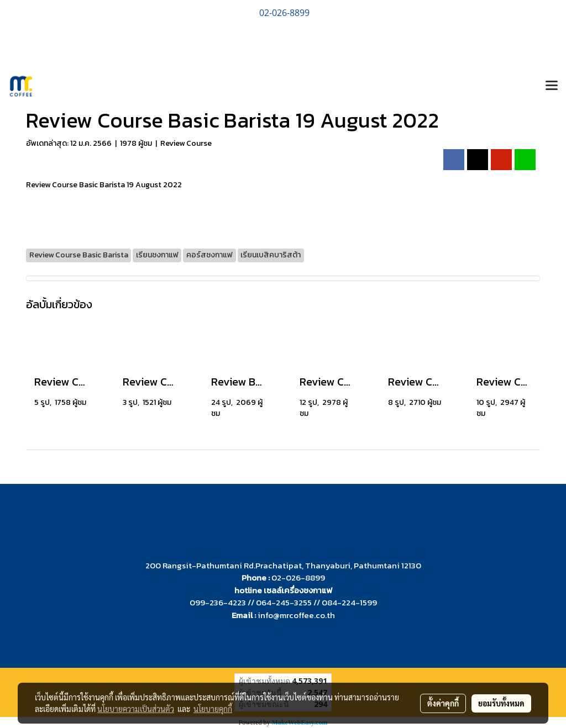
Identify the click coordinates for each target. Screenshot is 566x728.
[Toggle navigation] (552, 86)
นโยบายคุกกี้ (213, 709)
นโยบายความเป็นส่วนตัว (136, 709)
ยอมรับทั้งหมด (501, 703)
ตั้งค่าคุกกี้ (443, 703)
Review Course (186, 143)
